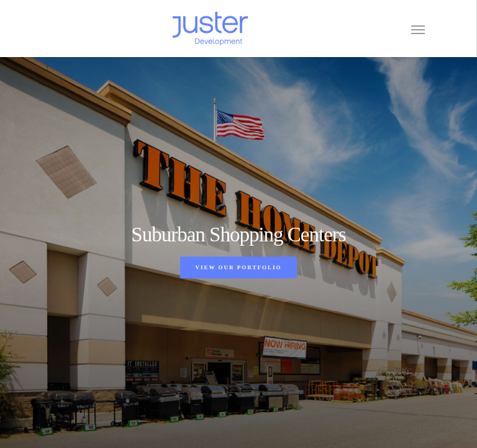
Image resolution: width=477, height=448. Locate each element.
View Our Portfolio (238, 267)
